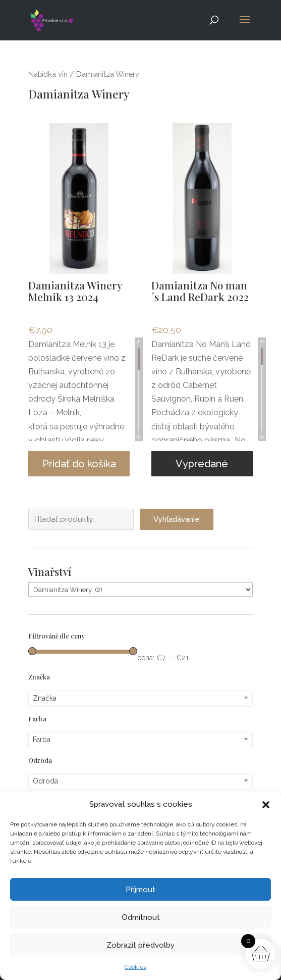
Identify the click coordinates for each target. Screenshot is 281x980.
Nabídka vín (48, 74)
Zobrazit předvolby (140, 945)
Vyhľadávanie (177, 516)
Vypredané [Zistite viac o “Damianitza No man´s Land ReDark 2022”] (202, 464)
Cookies (135, 967)
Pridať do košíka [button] (79, 464)
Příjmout (140, 890)
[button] (266, 805)
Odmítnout (141, 917)
